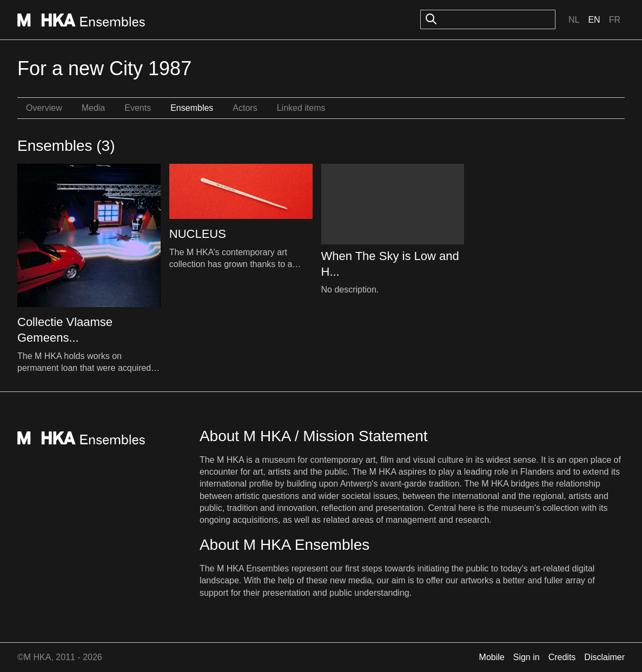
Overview (44, 108)
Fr (615, 20)
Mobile (492, 657)
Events (138, 108)
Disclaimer (604, 657)
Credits (562, 657)
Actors (245, 108)
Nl (574, 20)
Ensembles (192, 108)
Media (94, 108)
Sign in (527, 657)
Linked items (301, 108)
